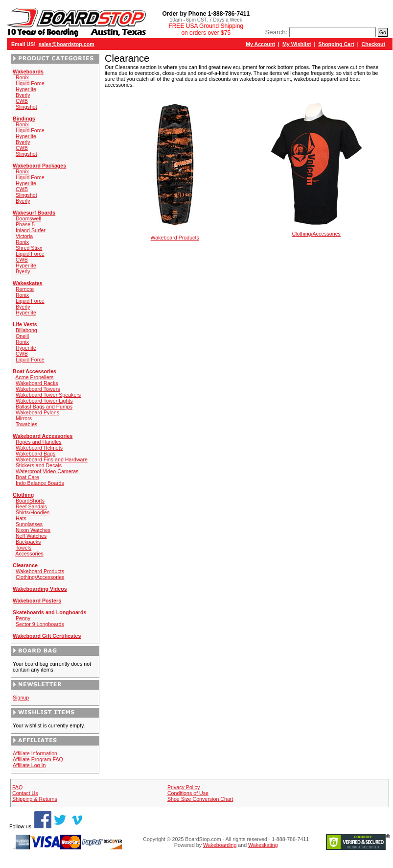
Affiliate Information (35, 753)
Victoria (24, 236)
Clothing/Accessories (40, 577)
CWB (22, 101)
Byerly (23, 95)
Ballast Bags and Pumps (44, 407)
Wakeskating (263, 845)
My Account (260, 44)
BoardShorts (30, 501)
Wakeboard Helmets (39, 448)
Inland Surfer (31, 230)
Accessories (29, 554)
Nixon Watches (33, 530)
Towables (26, 424)
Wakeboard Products (40, 571)
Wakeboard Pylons (37, 412)
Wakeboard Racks (37, 383)
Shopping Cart (336, 44)
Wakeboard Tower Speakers (48, 395)
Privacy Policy (184, 787)
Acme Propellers (34, 377)
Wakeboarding (220, 845)
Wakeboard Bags (35, 454)
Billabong (26, 330)
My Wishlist (297, 44)
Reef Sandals (31, 506)
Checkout (374, 44)
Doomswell (28, 218)
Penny (23, 618)
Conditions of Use (188, 793)
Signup (21, 698)
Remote (25, 289)
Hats (21, 518)
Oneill (22, 336)
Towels (24, 548)
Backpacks (28, 542)
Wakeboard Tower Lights (44, 401)
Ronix (22, 77)
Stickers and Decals (39, 465)
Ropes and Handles (39, 442)
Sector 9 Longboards (40, 624)
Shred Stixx (29, 248)
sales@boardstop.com (67, 44)
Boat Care (27, 477)
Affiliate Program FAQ (38, 759)
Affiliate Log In (29, 765)
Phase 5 (25, 224)
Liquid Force (30, 83)
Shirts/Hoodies (33, 512)
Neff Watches (31, 536)
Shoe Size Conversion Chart (200, 799)
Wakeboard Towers (38, 389)
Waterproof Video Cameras (47, 471)
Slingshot (26, 107)
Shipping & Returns (35, 799)
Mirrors (24, 418)
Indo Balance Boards (40, 483)
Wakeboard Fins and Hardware (52, 459)
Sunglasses (29, 524)
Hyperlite (26, 89)
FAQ (17, 787)
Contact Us (25, 793)
